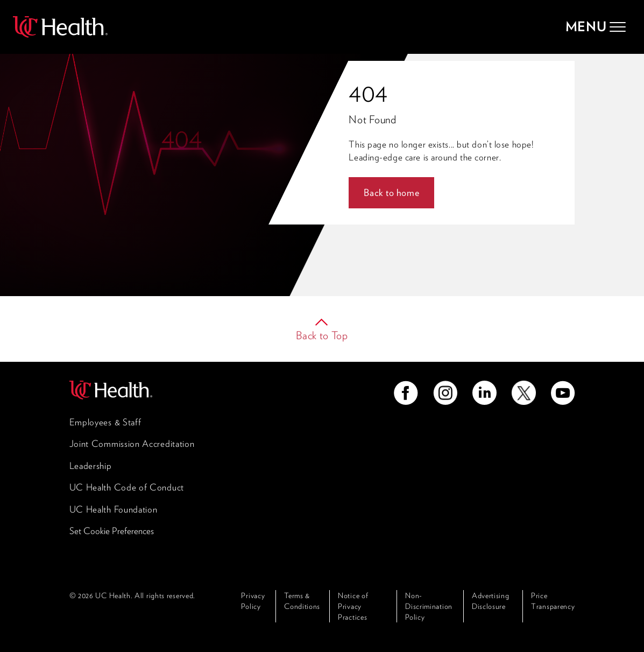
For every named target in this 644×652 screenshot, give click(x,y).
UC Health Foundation (114, 509)
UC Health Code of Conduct (127, 487)
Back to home (391, 192)
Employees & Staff (105, 422)
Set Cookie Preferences (112, 531)
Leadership (91, 466)
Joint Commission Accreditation (132, 444)
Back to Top (322, 335)
